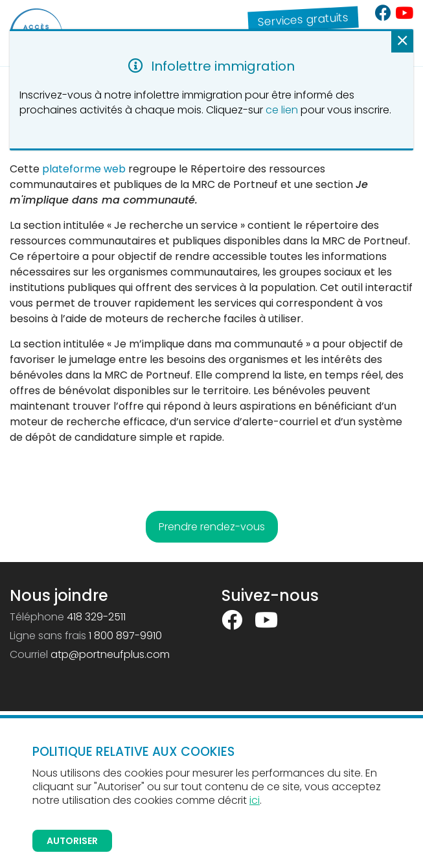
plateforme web (84, 169)
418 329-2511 (96, 617)
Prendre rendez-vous (212, 527)
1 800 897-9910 (125, 636)
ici (255, 800)
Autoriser (72, 841)
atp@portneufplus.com (110, 654)
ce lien (282, 110)
